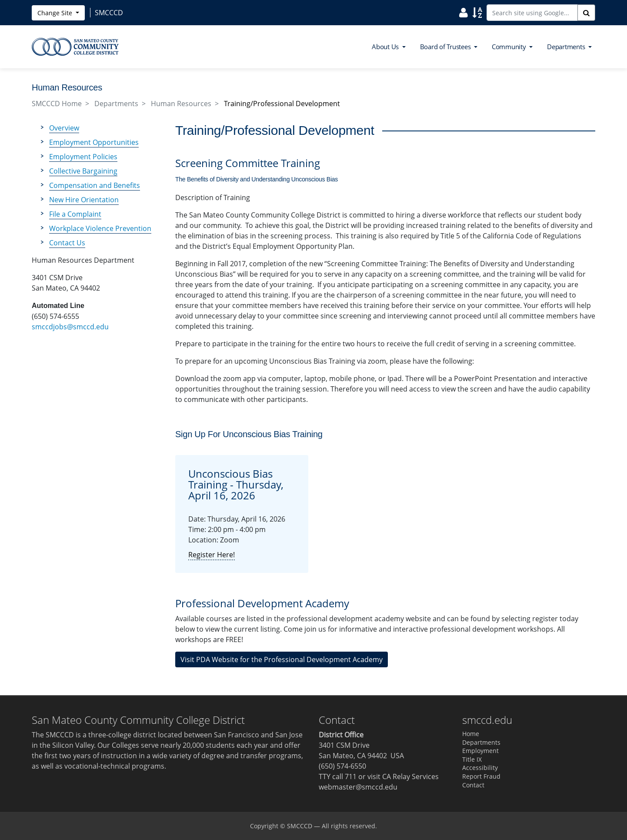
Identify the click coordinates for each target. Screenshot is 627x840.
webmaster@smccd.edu (358, 787)
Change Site (56, 13)
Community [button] (510, 47)
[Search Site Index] (477, 12)
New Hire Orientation (84, 200)
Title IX (472, 759)
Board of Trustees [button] (446, 47)
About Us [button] (386, 47)
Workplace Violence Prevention (100, 228)
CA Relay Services (410, 776)
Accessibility (480, 768)
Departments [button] (567, 47)
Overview (64, 128)
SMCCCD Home (57, 104)
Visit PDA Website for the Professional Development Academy (282, 659)
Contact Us (67, 243)
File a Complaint (75, 214)
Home (471, 734)
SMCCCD (300, 826)
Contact (473, 785)
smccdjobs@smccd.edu (70, 327)
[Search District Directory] (464, 12)
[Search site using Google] (532, 13)
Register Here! (212, 555)
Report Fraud (481, 776)
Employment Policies (83, 157)
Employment (480, 751)
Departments (116, 104)
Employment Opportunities (94, 142)
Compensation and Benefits (95, 185)
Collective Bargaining (83, 171)
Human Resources (181, 104)
